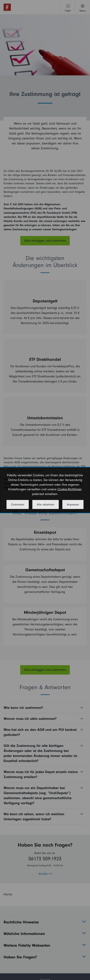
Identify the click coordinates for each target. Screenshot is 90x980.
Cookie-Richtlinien (70, 489)
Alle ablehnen (46, 505)
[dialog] (45, 490)
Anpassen (73, 505)
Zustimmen (18, 505)
